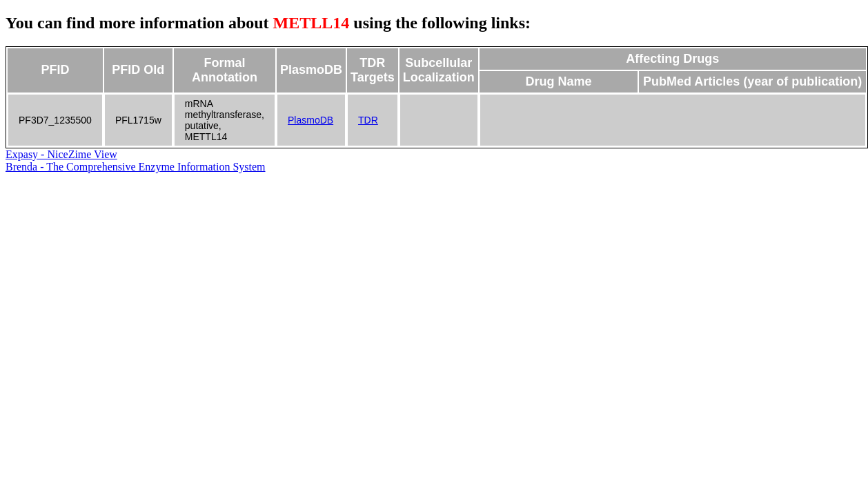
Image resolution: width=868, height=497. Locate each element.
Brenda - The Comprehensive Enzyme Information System (136, 167)
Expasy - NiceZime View (61, 154)
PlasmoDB (310, 120)
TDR (368, 120)
